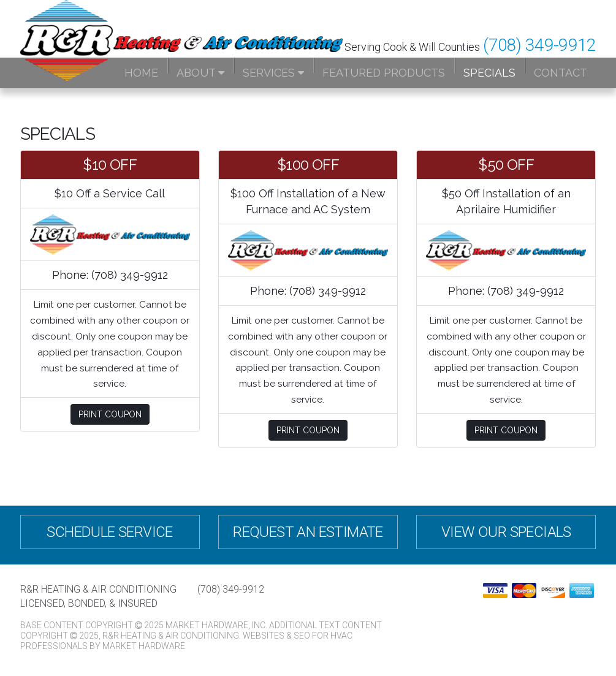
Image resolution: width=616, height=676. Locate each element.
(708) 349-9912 (539, 45)
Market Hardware (144, 646)
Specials (489, 73)
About (200, 73)
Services (273, 73)
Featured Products (384, 73)
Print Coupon (110, 414)
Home (141, 73)
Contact (561, 73)
